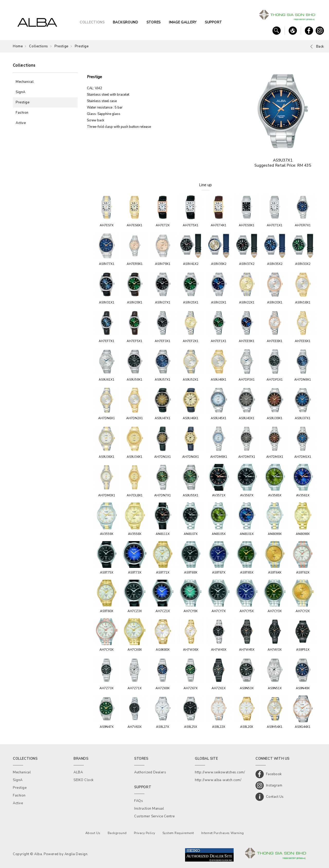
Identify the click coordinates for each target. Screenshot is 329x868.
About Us (93, 833)
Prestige (61, 46)
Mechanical (25, 82)
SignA (21, 92)
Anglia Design (76, 854)
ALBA (78, 772)
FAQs (139, 801)
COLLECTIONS (92, 22)
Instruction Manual (149, 809)
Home (18, 46)
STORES (154, 22)
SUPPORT (213, 22)
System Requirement (178, 833)
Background (117, 833)
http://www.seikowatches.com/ (220, 772)
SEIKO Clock (84, 780)
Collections (39, 46)
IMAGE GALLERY (183, 22)
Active (21, 123)
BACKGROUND (126, 22)
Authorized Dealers (150, 772)
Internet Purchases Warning (223, 833)
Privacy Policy (145, 833)
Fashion (22, 113)
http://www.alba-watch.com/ (218, 780)
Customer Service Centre (154, 816)
